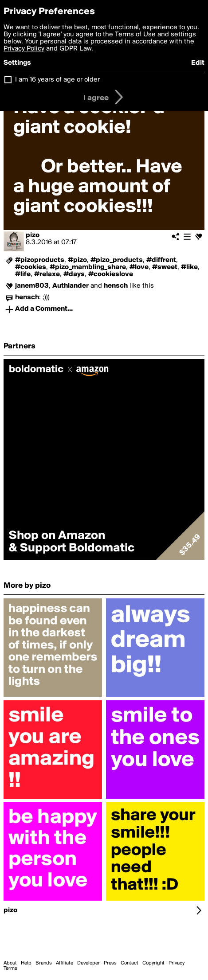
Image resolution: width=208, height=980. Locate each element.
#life (23, 274)
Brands (44, 963)
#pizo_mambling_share (88, 267)
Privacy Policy (24, 49)
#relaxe (47, 274)
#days (74, 274)
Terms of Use (135, 35)
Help (26, 963)
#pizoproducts (40, 260)
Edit (198, 63)
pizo (33, 235)
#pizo (77, 260)
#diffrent (161, 260)
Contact (130, 963)
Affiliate (65, 963)
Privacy (177, 963)
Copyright (153, 963)
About (10, 963)
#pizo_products (117, 260)
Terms (10, 968)
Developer (88, 963)
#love (139, 267)
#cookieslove (111, 274)
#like (189, 267)
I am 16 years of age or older (57, 80)
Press (110, 963)
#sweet (165, 267)
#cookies (31, 267)
